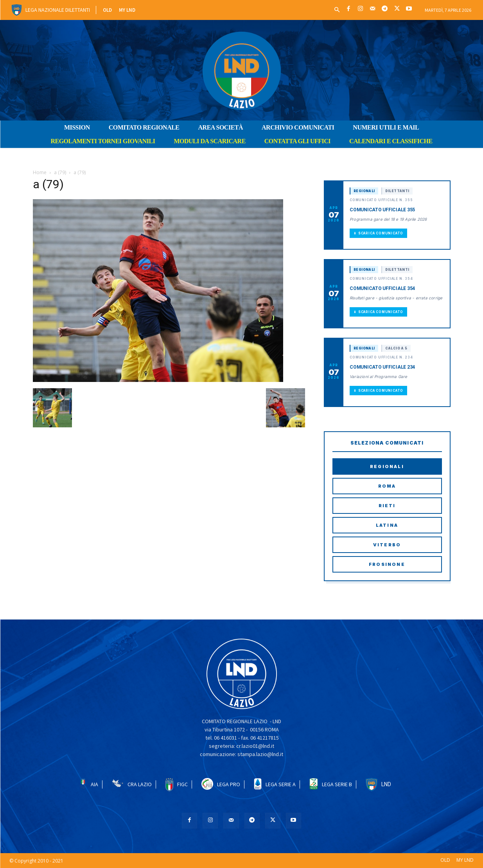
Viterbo (387, 545)
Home (40, 172)
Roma (387, 486)
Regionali (387, 466)
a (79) (60, 172)
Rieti (387, 506)
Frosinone (387, 564)
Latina (387, 525)
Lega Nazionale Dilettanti (58, 10)
